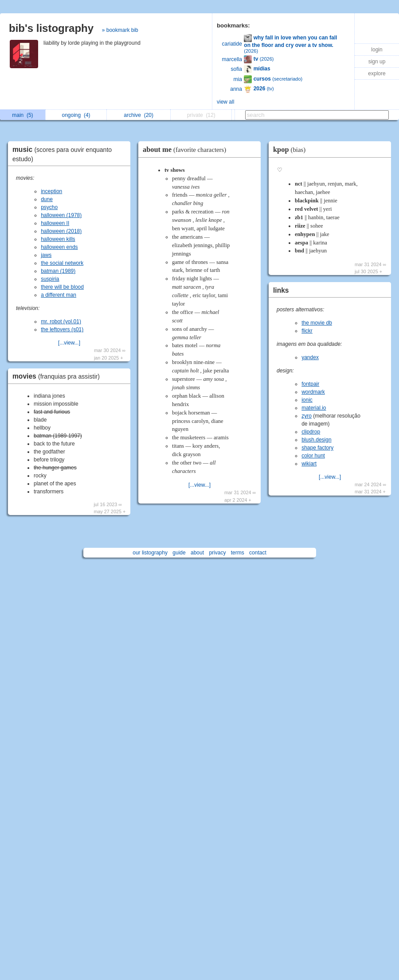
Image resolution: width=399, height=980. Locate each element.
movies (58, 376)
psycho (49, 207)
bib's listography (51, 28)
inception (51, 191)
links (281, 290)
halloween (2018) (61, 231)
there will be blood (62, 287)
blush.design (316, 440)
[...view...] (69, 343)
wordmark (313, 392)
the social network (62, 263)
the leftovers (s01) (62, 329)
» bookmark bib (120, 30)
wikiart (309, 464)
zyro (307, 416)
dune (47, 199)
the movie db (317, 323)
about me (187, 149)
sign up (377, 62)
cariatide (232, 44)
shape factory (317, 448)
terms (238, 553)
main (22, 115)
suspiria (50, 279)
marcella (232, 59)
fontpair (310, 384)
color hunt (313, 456)
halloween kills (58, 239)
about (197, 553)
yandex (310, 357)
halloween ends (59, 247)
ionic (307, 400)
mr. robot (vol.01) (61, 322)
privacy (217, 553)
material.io (314, 408)
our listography (150, 553)
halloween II (55, 223)
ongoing (76, 115)
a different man (59, 295)
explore (377, 74)
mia (238, 79)
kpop (291, 149)
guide (179, 553)
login (377, 50)
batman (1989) (58, 271)
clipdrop (311, 432)
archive (139, 115)
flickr (307, 331)
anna (236, 89)
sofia (237, 69)
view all (225, 102)
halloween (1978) (61, 215)
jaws (46, 255)
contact (258, 553)
